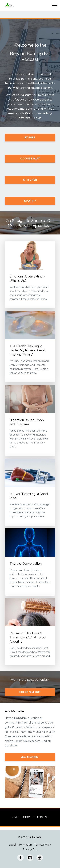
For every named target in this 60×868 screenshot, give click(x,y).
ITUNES (30, 138)
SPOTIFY (30, 201)
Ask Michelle (30, 757)
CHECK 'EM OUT (30, 692)
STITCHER (30, 180)
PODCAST (28, 817)
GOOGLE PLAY (30, 159)
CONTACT (43, 817)
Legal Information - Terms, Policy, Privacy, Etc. (30, 847)
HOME (14, 817)
